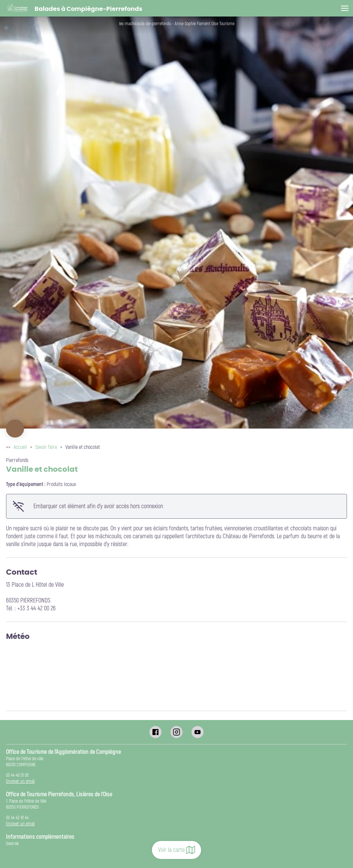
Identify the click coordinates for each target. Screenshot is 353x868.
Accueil (20, 447)
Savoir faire (46, 447)
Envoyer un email (20, 781)
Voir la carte (177, 850)
